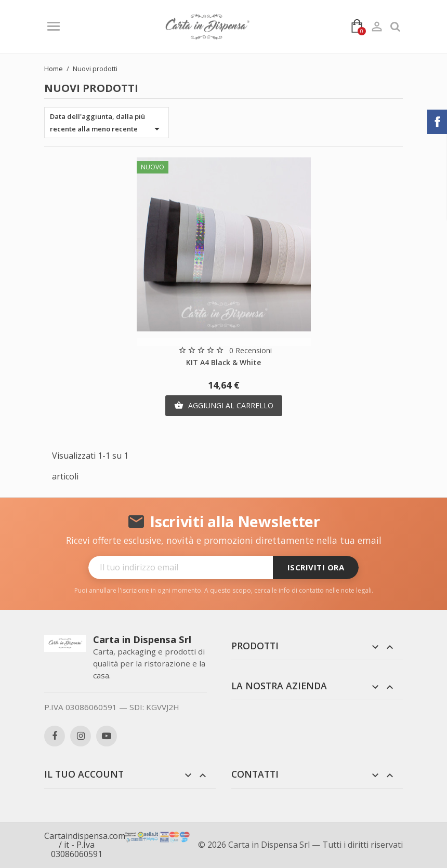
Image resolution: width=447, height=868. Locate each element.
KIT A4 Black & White (223, 362)
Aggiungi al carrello (224, 406)
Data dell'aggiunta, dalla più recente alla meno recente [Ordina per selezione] (107, 123)
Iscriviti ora (316, 567)
